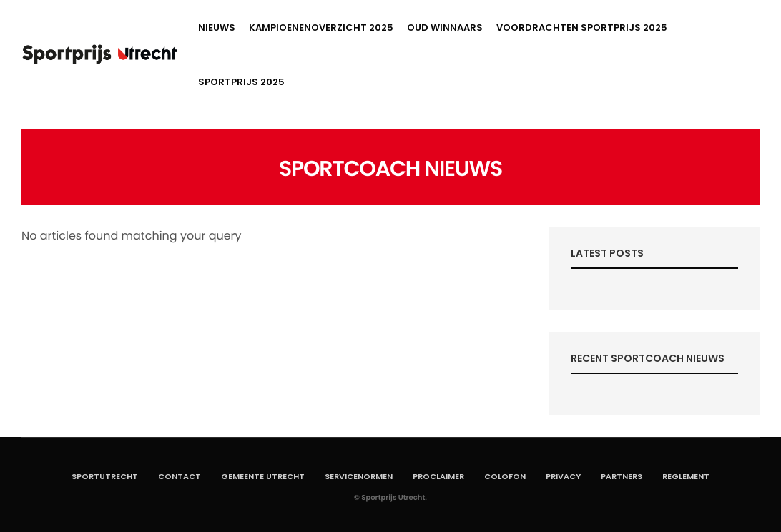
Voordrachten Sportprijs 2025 (582, 28)
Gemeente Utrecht (263, 476)
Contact (180, 476)
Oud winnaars (445, 28)
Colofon (505, 476)
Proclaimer (438, 476)
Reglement (686, 476)
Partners (622, 476)
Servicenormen (359, 476)
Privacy (563, 476)
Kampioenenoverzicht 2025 (321, 28)
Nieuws (217, 28)
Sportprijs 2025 (241, 82)
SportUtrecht (105, 476)
